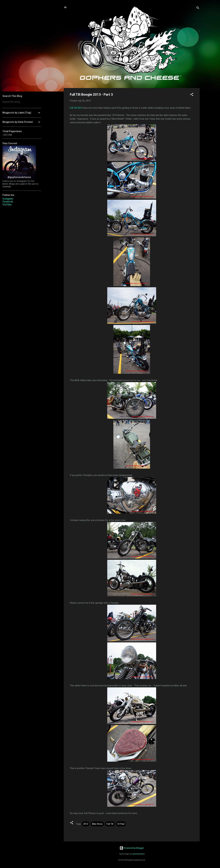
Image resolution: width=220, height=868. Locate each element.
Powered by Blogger (132, 848)
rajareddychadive (138, 854)
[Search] (198, 8)
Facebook (8, 202)
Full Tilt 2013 (76, 108)
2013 (86, 824)
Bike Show (97, 824)
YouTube (7, 204)
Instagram (8, 199)
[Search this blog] (22, 102)
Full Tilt (110, 824)
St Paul (121, 824)
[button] (192, 95)
